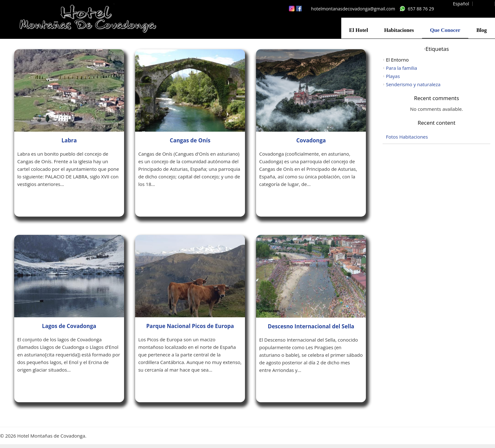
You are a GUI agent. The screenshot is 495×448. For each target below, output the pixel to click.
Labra (69, 140)
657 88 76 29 (421, 9)
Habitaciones (399, 30)
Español (461, 4)
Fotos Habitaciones (407, 137)
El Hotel (359, 30)
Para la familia (401, 68)
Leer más (35, 201)
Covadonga (311, 140)
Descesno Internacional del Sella (311, 326)
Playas (393, 76)
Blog (482, 30)
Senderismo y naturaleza (413, 84)
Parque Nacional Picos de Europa (190, 326)
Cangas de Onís (190, 140)
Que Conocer (445, 30)
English (484, 4)
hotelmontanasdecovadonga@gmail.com (353, 9)
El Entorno (397, 60)
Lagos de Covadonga (69, 326)
